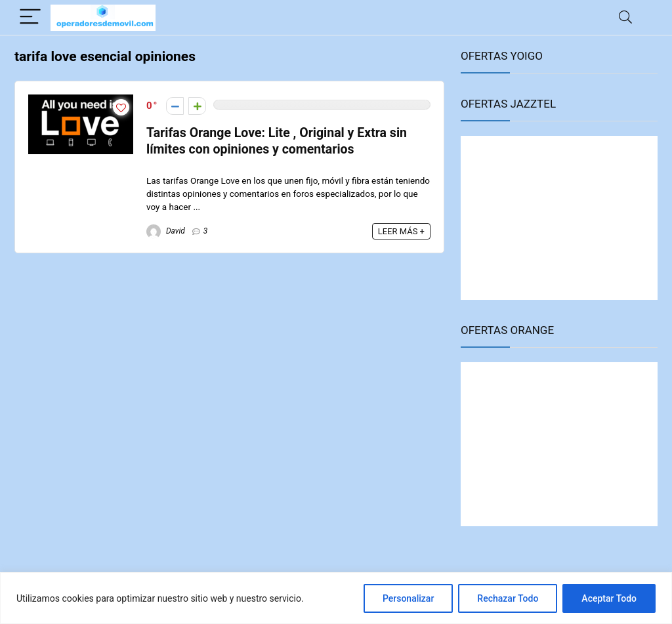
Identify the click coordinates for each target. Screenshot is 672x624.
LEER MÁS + (401, 231)
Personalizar (408, 598)
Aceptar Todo (609, 598)
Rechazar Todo (508, 598)
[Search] (625, 17)
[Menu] (30, 17)
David (166, 231)
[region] (336, 598)
